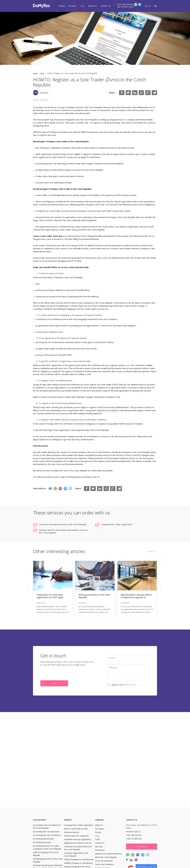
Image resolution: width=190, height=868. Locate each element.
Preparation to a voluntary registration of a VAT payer (50, 596)
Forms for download (104, 861)
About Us (92, 6)
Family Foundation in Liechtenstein (79, 859)
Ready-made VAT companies (76, 836)
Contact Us (106, 6)
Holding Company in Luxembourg (78, 863)
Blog (82, 6)
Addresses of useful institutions (108, 854)
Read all (151, 551)
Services (72, 6)
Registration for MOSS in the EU (78, 843)
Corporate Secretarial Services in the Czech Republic (63, 524)
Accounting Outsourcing (43, 839)
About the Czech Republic (106, 857)
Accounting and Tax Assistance (46, 832)
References (100, 850)
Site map (99, 847)
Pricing (62, 6)
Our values (100, 829)
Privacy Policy (130, 685)
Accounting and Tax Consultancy (47, 835)
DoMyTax (44, 93)
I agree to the (122, 685)
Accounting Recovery (42, 842)
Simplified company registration (77, 839)
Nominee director (72, 832)
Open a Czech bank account (76, 829)
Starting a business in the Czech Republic (94, 596)
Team (98, 839)
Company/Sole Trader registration (117, 524)
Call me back (142, 847)
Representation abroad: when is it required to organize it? (136, 596)
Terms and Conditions (104, 864)
